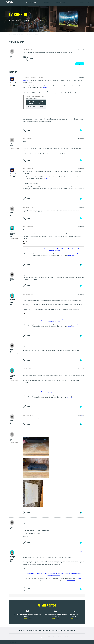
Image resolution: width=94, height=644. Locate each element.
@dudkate (26, 80)
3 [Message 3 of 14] (82, 169)
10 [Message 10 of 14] (82, 415)
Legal (41, 637)
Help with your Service (67, 249)
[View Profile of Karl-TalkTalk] (14, 232)
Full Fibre (26, 618)
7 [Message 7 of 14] (82, 294)
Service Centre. (71, 255)
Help (40, 630)
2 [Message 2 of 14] (82, 139)
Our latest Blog (37, 249)
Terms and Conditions (58, 637)
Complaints (35, 637)
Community (82, 3)
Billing (53, 618)
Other (25, 57)
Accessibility (28, 637)
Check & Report (29, 249)
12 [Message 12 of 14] (82, 521)
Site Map (67, 637)
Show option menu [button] (84, 34)
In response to (14, 88)
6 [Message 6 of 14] (82, 273)
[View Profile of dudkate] (12, 55)
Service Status (57, 249)
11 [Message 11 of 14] (82, 433)
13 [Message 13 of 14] (82, 551)
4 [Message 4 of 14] (82, 207)
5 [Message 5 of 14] (82, 227)
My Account (79, 254)
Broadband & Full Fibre (27, 630)
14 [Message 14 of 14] (82, 50)
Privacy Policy (48, 637)
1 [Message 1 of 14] (82, 78)
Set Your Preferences (47, 249)
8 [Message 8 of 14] (82, 344)
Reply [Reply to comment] (81, 130)
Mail (47, 630)
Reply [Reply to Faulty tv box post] (78, 64)
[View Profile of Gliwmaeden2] (14, 83)
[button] (88, 3)
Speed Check (69, 630)
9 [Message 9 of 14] (82, 369)
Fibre (72, 618)
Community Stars (78, 249)
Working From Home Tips (54, 250)
